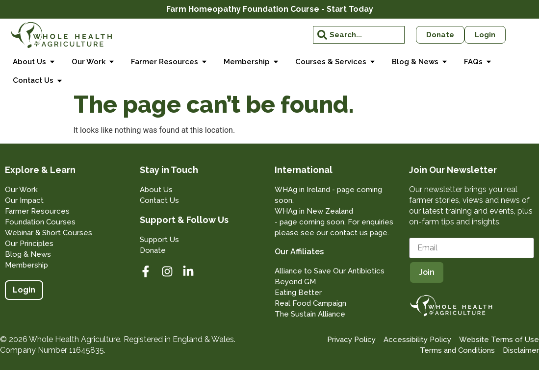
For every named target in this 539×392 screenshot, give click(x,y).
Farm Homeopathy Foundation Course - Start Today (270, 9)
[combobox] (359, 35)
